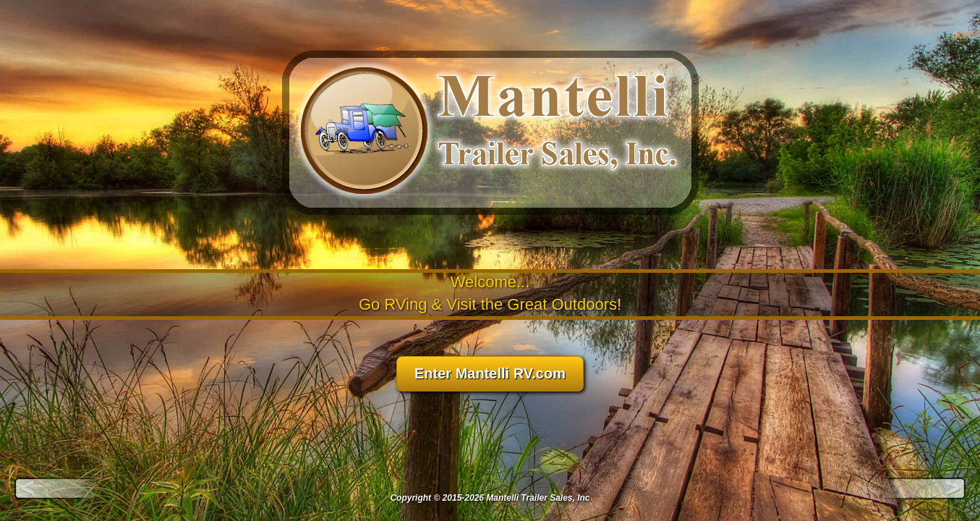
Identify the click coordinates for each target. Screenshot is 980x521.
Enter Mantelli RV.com (490, 373)
